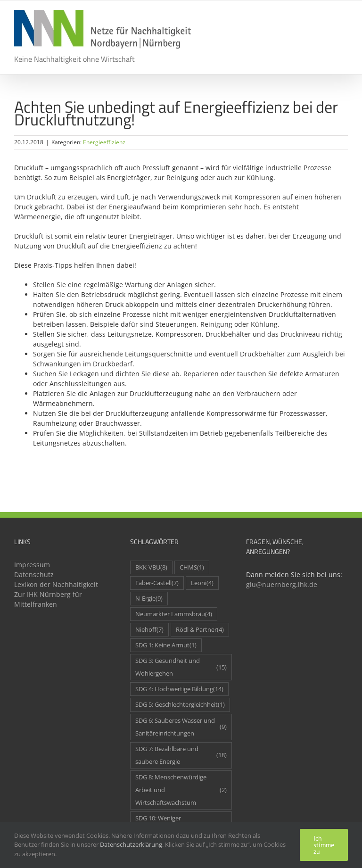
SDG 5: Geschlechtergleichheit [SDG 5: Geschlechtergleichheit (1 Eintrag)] (180, 705)
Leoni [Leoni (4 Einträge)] (202, 583)
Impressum (32, 565)
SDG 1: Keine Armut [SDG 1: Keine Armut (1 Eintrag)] (166, 645)
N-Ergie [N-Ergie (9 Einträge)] (149, 599)
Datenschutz (34, 575)
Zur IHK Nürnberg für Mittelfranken (48, 599)
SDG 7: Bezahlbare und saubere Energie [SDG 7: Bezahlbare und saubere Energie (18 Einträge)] (181, 755)
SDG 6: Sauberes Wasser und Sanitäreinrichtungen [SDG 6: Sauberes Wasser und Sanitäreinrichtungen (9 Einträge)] (181, 727)
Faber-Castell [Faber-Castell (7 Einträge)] (157, 583)
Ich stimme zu (324, 845)
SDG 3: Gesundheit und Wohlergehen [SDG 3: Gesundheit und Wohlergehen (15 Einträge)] (181, 667)
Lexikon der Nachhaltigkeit (56, 584)
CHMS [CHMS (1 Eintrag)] (192, 567)
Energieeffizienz (104, 142)
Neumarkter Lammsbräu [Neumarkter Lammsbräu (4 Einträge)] (174, 614)
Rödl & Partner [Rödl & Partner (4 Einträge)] (200, 630)
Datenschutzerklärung (131, 844)
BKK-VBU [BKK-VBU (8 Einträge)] (151, 567)
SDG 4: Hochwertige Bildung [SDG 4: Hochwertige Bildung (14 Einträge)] (179, 689)
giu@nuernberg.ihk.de (282, 584)
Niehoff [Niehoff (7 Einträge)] (149, 630)
